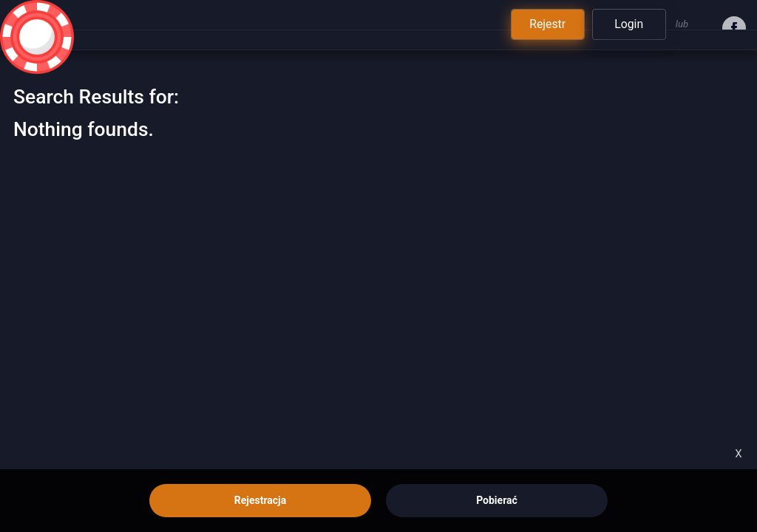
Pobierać (497, 500)
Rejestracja (260, 500)
